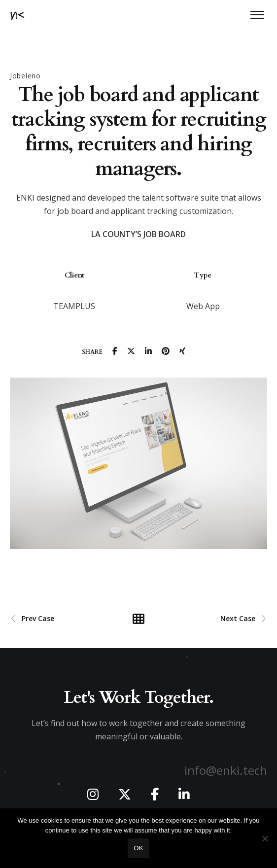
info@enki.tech (226, 770)
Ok (138, 848)
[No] (265, 838)
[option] (74, 287)
